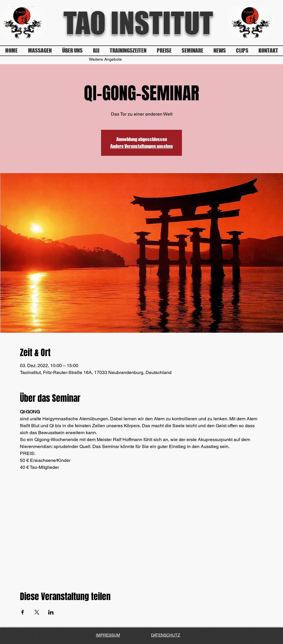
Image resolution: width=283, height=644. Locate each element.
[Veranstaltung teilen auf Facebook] (23, 612)
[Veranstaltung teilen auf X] (37, 612)
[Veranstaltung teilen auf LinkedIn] (51, 612)
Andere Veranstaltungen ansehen (141, 146)
